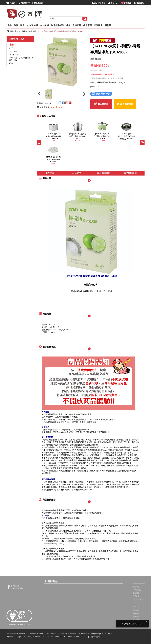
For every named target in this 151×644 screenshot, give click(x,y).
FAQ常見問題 (138, 599)
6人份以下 (13, 48)
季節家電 (77, 25)
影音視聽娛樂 (58, 25)
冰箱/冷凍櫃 (32, 25)
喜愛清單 (136, 593)
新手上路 (136, 607)
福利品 (108, 25)
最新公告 (136, 617)
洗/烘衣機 (44, 25)
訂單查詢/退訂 (138, 590)
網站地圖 (136, 614)
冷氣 (68, 25)
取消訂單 (136, 596)
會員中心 (136, 587)
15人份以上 (14, 55)
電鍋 (9, 25)
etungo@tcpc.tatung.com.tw (52, 544)
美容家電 (98, 25)
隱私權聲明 (96, 637)
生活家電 (88, 25)
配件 (11, 63)
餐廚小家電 (19, 25)
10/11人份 (13, 51)
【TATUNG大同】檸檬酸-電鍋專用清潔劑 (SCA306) (63, 31)
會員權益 (136, 610)
